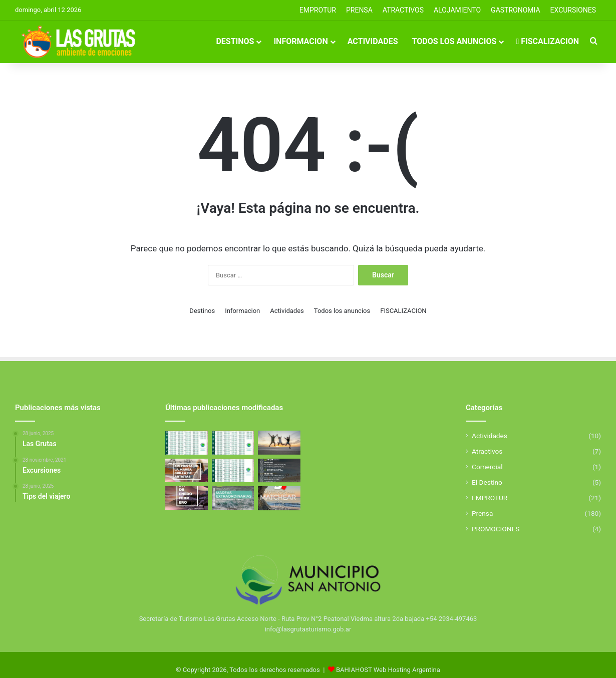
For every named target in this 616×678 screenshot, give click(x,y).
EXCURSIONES (573, 10)
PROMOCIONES (496, 529)
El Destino (487, 482)
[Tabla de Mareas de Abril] (187, 443)
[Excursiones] (279, 443)
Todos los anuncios (454, 41)
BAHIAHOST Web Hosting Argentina (388, 670)
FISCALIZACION (547, 41)
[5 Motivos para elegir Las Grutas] (279, 498)
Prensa (482, 513)
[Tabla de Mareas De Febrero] (233, 471)
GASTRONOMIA (516, 10)
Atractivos (403, 10)
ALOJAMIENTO (457, 10)
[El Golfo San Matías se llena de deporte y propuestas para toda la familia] (187, 498)
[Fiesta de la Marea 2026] (187, 471)
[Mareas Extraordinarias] (233, 498)
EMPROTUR (318, 10)
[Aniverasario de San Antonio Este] (279, 471)
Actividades (373, 41)
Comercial (487, 467)
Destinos (235, 41)
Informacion (300, 41)
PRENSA (359, 10)
